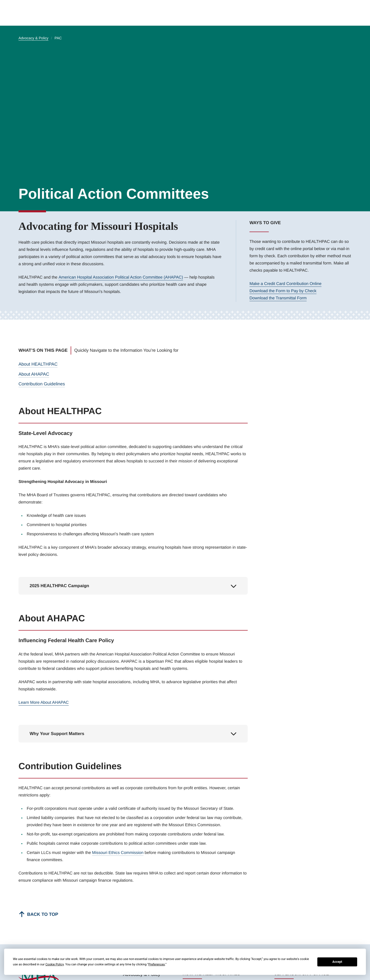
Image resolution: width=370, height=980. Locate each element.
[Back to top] (38, 914)
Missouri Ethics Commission (118, 852)
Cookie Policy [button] (55, 964)
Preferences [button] (156, 964)
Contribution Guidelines (41, 383)
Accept (337, 962)
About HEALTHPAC (38, 364)
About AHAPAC (34, 374)
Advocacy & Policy (33, 38)
